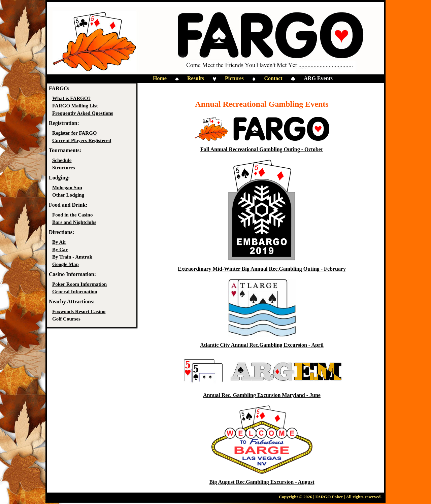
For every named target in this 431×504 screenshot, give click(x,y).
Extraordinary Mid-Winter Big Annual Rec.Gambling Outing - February (262, 269)
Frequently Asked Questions (83, 113)
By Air (59, 242)
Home (160, 78)
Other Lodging (68, 195)
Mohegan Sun (67, 188)
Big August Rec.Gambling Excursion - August (262, 482)
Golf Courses (66, 319)
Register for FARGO (74, 133)
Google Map (65, 264)
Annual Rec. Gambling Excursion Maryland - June (262, 395)
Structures (63, 168)
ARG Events (318, 78)
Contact (273, 78)
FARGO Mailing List (75, 106)
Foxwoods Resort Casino (79, 311)
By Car (60, 249)
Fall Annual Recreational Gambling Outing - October (262, 149)
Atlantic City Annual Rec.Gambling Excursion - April (262, 345)
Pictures (234, 78)
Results (196, 78)
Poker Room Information (79, 284)
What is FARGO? (71, 98)
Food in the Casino (72, 215)
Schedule (62, 160)
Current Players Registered (82, 140)
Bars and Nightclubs (74, 222)
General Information (75, 292)
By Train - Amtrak (72, 257)
